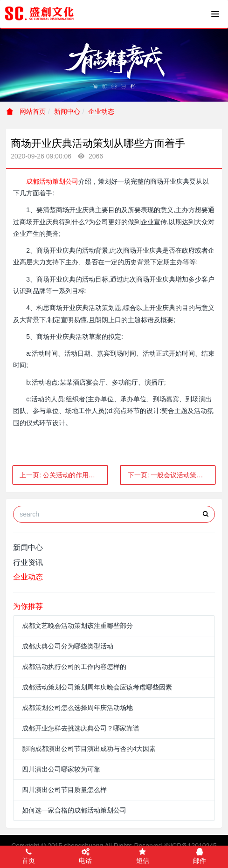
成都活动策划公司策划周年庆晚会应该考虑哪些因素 (97, 687)
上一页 (64, 475)
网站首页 (26, 111)
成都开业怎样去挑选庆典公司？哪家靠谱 (81, 728)
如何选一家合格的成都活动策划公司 (74, 810)
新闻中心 (67, 111)
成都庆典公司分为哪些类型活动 (68, 646)
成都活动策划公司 (52, 181)
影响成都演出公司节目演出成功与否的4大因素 (89, 749)
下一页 (172, 475)
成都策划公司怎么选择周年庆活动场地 (77, 708)
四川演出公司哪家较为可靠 (61, 769)
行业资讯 (28, 562)
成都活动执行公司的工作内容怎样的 (74, 667)
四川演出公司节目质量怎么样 (64, 790)
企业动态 (101, 111)
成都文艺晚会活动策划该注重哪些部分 (77, 626)
